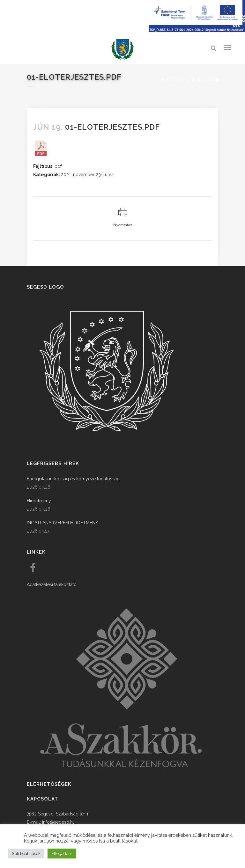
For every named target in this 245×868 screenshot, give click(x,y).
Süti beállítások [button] (26, 854)
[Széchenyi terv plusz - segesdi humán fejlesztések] (197, 30)
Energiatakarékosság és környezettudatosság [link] (73, 479)
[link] (122, 50)
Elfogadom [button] (62, 854)
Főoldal (169, 79)
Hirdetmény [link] (39, 501)
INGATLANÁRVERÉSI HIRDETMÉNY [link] (63, 523)
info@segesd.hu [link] (59, 822)
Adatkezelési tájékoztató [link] (52, 585)
